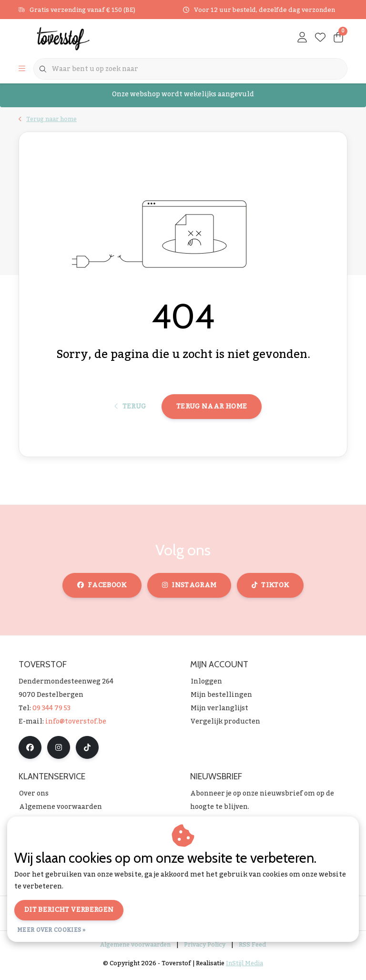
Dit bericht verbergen (69, 910)
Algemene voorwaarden (135, 949)
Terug (130, 410)
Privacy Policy (205, 949)
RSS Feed (252, 949)
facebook (102, 589)
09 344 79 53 (51, 712)
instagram (189, 589)
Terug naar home (212, 410)
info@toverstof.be (76, 725)
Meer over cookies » (51, 930)
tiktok (270, 589)
